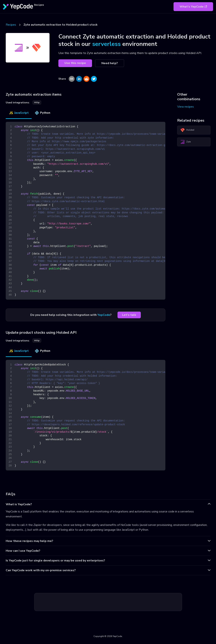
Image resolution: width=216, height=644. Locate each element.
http (37, 102)
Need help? (110, 63)
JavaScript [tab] (19, 113)
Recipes (11, 25)
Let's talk (129, 315)
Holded (187, 130)
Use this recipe (75, 63)
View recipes (186, 107)
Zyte (186, 142)
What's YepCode (193, 7)
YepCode (104, 315)
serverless (106, 44)
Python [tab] (42, 113)
